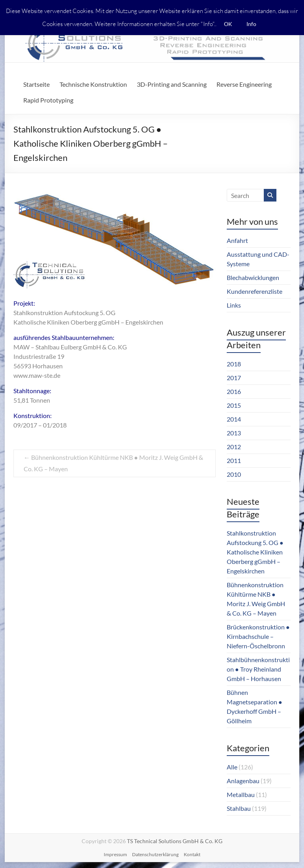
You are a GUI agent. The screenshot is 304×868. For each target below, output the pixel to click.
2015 (234, 405)
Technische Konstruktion (93, 84)
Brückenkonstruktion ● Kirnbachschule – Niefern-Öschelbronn (258, 636)
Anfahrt (237, 240)
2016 (234, 391)
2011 (234, 460)
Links (234, 305)
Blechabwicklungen (253, 277)
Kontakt (192, 854)
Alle (232, 767)
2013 (234, 433)
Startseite (36, 84)
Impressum (115, 854)
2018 (234, 364)
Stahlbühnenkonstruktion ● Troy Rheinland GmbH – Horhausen (258, 669)
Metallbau (241, 794)
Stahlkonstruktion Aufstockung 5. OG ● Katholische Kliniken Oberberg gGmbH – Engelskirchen (255, 552)
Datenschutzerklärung (155, 854)
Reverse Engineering (244, 84)
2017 (234, 378)
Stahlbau (239, 808)
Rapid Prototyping (48, 100)
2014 (234, 419)
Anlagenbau (243, 781)
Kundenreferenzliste (255, 291)
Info (251, 24)
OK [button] (228, 24)
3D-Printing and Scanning (172, 84)
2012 (234, 447)
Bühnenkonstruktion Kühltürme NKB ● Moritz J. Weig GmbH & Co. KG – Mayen (113, 463)
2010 (234, 474)
